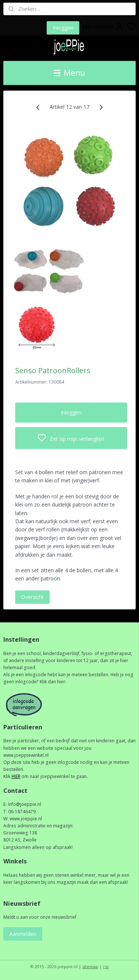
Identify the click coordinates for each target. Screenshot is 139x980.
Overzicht (32, 597)
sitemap (90, 966)
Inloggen (63, 28)
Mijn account (103, 27)
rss (106, 966)
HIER (16, 776)
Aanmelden (23, 934)
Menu (69, 73)
